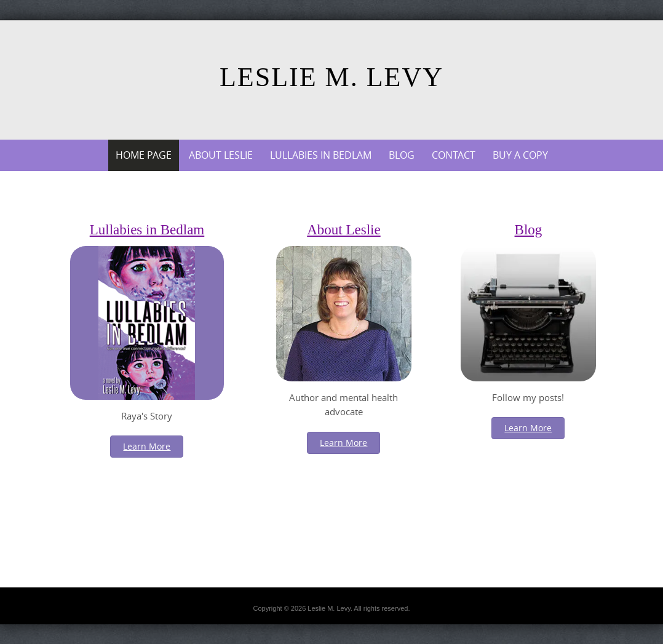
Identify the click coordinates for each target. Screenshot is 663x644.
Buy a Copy (520, 155)
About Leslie (221, 155)
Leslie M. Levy (331, 77)
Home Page (144, 155)
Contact (454, 155)
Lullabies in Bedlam (321, 155)
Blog (402, 155)
